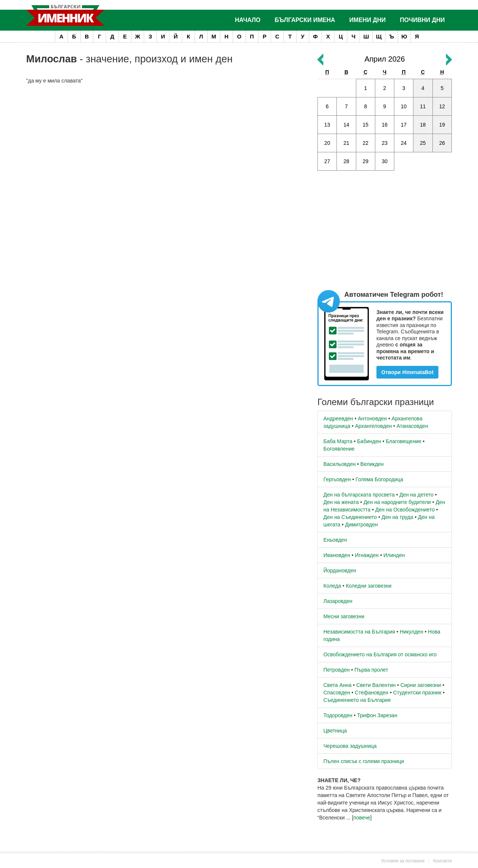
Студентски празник (417, 693)
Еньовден (335, 540)
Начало (248, 20)
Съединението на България (357, 700)
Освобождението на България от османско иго (380, 654)
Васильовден (339, 464)
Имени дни (367, 20)
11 (423, 106)
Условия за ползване (403, 861)
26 (442, 143)
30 (385, 161)
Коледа (332, 586)
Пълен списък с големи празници (364, 761)
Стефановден (372, 693)
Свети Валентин (376, 685)
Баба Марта (338, 441)
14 (347, 125)
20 (327, 143)
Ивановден (337, 555)
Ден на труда (398, 517)
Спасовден (337, 693)
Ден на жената (341, 502)
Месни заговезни (344, 616)
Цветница (335, 731)
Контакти (443, 861)
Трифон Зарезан (377, 715)
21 (347, 143)
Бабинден (369, 441)
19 (442, 125)
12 (442, 106)
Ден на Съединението (350, 517)
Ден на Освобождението (405, 510)
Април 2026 (385, 59)
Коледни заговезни (369, 586)
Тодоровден (338, 715)
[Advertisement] (166, 144)
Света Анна (337, 685)
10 (404, 106)
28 (347, 161)
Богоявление (339, 449)
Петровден (336, 670)
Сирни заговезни (421, 685)
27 (327, 161)
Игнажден (367, 555)
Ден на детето (416, 495)
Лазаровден (338, 601)
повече (362, 818)
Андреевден (338, 419)
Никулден (412, 632)
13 (327, 125)
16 (385, 125)
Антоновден (372, 419)
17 (404, 125)
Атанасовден (412, 426)
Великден (372, 464)
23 (385, 143)
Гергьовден (337, 479)
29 (366, 161)
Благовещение (403, 441)
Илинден (394, 555)
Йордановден (340, 570)
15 (366, 125)
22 (366, 143)
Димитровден (361, 525)
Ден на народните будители (397, 502)
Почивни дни (422, 20)
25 (423, 143)
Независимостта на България (359, 632)
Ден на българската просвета (359, 495)
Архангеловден (374, 426)
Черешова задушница (350, 746)
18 (423, 125)
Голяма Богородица (379, 479)
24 (404, 143)
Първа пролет (371, 670)
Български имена (305, 20)
